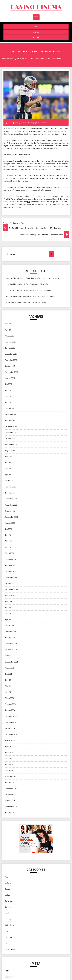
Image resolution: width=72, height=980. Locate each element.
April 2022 (9, 620)
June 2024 (9, 463)
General (8, 907)
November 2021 (11, 650)
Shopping (9, 937)
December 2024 (11, 426)
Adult (36, 26)
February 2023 (10, 559)
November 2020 (11, 722)
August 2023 (10, 523)
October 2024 (10, 438)
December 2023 (11, 499)
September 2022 (11, 589)
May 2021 (9, 686)
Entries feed (10, 977)
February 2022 (10, 632)
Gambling (9, 901)
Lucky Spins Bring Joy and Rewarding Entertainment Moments (28, 290)
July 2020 (8, 746)
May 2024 (9, 469)
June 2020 (9, 752)
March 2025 (9, 408)
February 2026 (10, 342)
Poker (7, 931)
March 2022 (9, 626)
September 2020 (11, 734)
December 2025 (11, 354)
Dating (8, 895)
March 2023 (9, 553)
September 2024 (11, 445)
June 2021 (9, 680)
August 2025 (10, 378)
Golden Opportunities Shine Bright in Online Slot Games (26, 302)
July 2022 (8, 602)
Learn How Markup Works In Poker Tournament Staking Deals (28, 284)
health (8, 913)
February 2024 (10, 487)
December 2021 (11, 644)
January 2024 (10, 493)
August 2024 (10, 451)
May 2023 (9, 541)
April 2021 (9, 692)
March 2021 (9, 698)
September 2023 (11, 517)
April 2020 (9, 764)
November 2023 (11, 505)
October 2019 (10, 801)
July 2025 (8, 384)
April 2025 (9, 402)
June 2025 (9, 390)
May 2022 (9, 614)
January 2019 (10, 813)
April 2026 (9, 330)
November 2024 (11, 432)
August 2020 (10, 740)
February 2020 (10, 777)
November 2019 (11, 795)
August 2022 (10, 595)
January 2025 (10, 420)
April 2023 (9, 547)
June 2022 (9, 608)
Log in (7, 971)
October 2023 (10, 511)
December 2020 (11, 716)
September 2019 (11, 807)
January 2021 (10, 710)
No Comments (42, 123)
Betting (36, 38)
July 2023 (8, 529)
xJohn (10, 123)
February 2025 (10, 414)
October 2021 (10, 656)
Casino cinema (36, 7)
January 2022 (10, 638)
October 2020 (10, 728)
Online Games (10, 925)
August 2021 (10, 668)
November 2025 (11, 360)
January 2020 (10, 783)
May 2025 (9, 396)
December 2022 (11, 571)
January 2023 (10, 565)
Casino (36, 32)
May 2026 (9, 324)
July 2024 (8, 457)
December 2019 (11, 789)
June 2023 (9, 535)
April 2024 (9, 475)
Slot (7, 943)
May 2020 (9, 758)
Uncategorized (11, 949)
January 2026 (10, 348)
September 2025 (11, 372)
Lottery (8, 919)
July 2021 (8, 674)
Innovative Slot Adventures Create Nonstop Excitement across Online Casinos (34, 278)
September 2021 (11, 662)
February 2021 (10, 704)
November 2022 (11, 577)
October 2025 (10, 366)
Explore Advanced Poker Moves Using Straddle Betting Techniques (30, 296)
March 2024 (9, 481)
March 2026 (9, 336)
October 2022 (10, 583)
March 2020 (9, 770)
